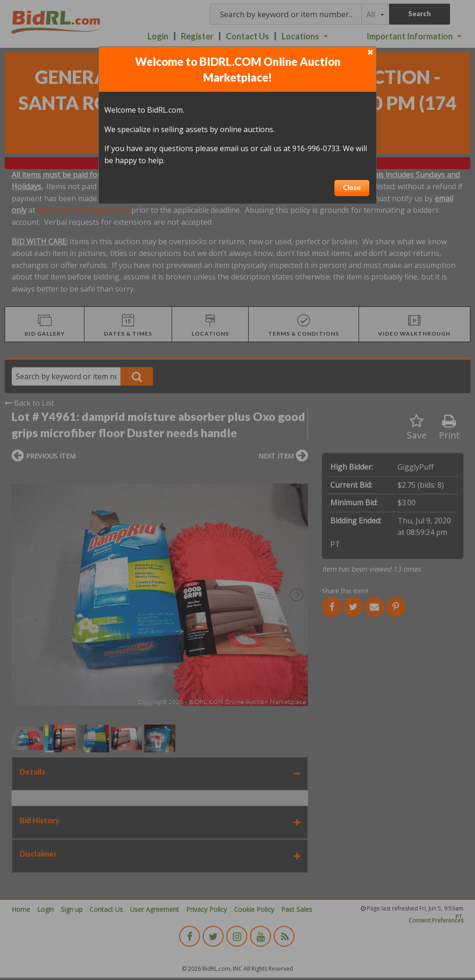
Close (352, 188)
